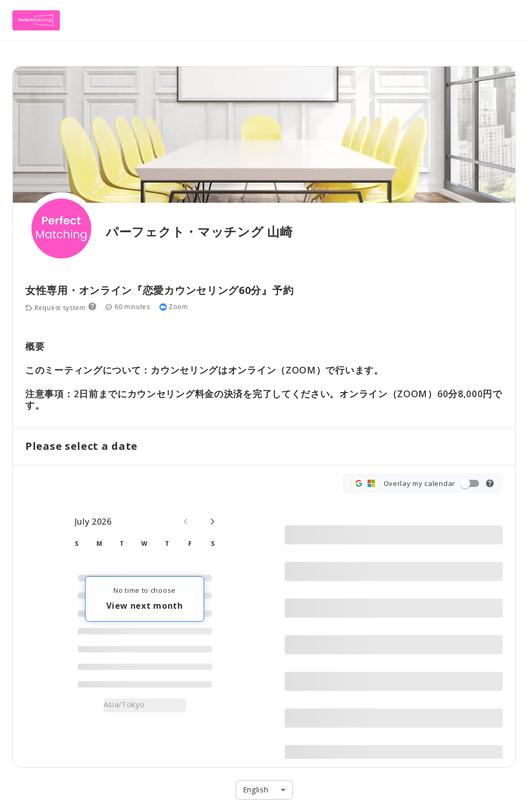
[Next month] (212, 522)
